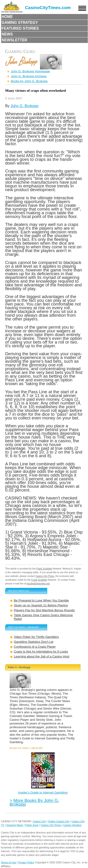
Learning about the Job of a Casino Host (42, 656)
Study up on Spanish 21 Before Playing (41, 605)
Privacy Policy (26, 862)
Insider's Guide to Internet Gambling (43, 792)
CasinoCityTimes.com (48, 8)
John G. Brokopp (25, 106)
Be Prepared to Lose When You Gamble (41, 600)
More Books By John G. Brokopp (34, 802)
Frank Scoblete (44, 569)
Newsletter (14, 40)
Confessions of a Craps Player (35, 647)
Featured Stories (20, 28)
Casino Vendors (73, 825)
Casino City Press (45, 576)
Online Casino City (59, 821)
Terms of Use (9, 862)
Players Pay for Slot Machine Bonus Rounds (44, 610)
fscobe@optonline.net (38, 584)
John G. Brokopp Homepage (30, 71)
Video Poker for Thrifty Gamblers (36, 637)
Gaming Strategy (20, 23)
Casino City (39, 821)
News (7, 34)
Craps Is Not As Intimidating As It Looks (41, 652)
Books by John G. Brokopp (29, 81)
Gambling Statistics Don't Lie (34, 642)
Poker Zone (32, 825)
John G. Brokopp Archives (29, 76)
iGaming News (15, 825)
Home (7, 17)
